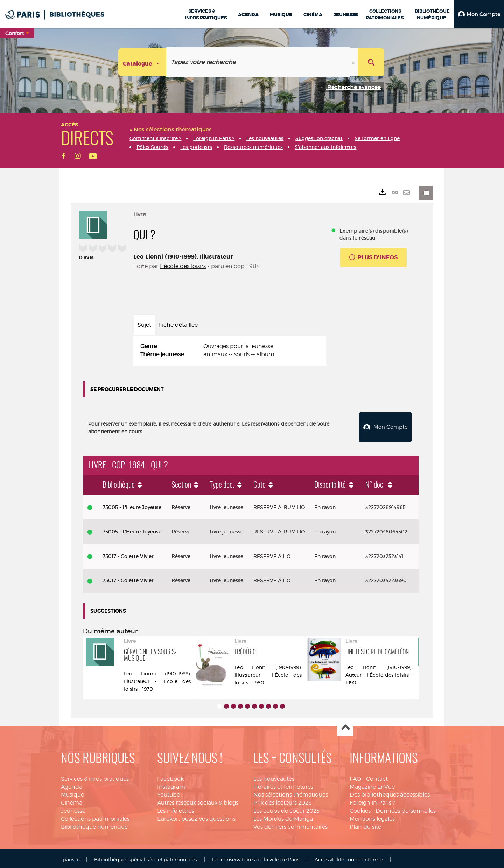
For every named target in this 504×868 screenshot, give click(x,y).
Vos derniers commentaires (290, 824)
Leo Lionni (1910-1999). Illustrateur (183, 257)
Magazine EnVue (372, 784)
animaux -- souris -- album (239, 354)
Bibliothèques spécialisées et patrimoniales (145, 857)
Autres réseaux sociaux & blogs (198, 800)
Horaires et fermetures (283, 784)
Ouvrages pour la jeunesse (238, 346)
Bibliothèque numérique (94, 824)
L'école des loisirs (183, 266)
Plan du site (365, 824)
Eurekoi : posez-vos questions (196, 816)
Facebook (170, 776)
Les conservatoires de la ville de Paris (256, 857)
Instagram (171, 784)
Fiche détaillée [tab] (178, 325)
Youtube (169, 792)
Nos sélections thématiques (291, 792)
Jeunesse (73, 808)
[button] (479, 14)
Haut (345, 725)
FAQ (355, 776)
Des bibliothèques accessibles (390, 792)
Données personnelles (406, 808)
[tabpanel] (230, 351)
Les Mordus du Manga (283, 816)
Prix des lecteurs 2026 (283, 800)
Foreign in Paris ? (372, 800)
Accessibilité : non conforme (349, 857)
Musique (72, 792)
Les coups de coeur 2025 (286, 808)
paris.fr (71, 857)
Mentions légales (372, 816)
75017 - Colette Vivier (128, 553)
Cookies (360, 808)
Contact (377, 776)
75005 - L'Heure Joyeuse (132, 504)
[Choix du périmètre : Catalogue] (142, 62)
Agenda (72, 784)
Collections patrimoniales (95, 816)
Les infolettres (176, 808)
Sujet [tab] (144, 325)
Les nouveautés (274, 776)
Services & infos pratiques (95, 776)
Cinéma (72, 800)
